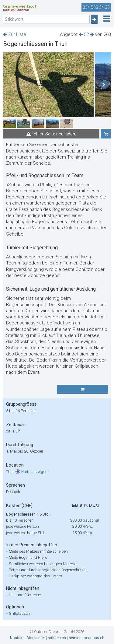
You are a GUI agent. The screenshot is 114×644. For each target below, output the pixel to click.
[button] (104, 85)
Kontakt (17, 638)
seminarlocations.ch (86, 638)
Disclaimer (36, 638)
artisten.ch (57, 638)
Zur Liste (15, 34)
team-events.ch (20, 7)
